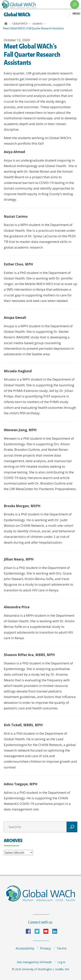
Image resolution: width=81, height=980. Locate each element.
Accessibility (25, 948)
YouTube (47, 931)
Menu (76, 13)
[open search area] (75, 5)
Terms (62, 948)
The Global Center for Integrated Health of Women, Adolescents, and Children (34, 4)
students (38, 23)
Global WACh (20, 23)
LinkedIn (56, 931)
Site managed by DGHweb (34, 962)
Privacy (46, 948)
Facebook (30, 931)
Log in (61, 962)
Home (5, 24)
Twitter (39, 931)
